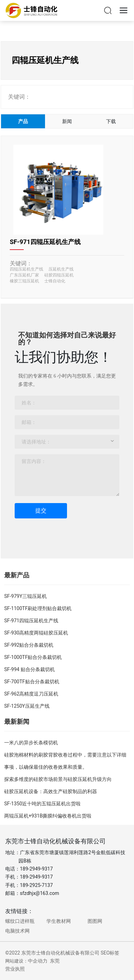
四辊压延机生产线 (27, 269)
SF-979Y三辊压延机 (25, 596)
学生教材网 (59, 921)
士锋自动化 (55, 281)
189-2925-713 (35, 885)
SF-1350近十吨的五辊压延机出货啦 (42, 804)
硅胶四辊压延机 (59, 275)
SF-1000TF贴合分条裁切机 (33, 657)
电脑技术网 (17, 931)
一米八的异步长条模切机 (31, 743)
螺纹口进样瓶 (20, 921)
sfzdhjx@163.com (39, 893)
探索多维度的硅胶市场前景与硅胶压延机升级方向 (58, 779)
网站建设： (17, 961)
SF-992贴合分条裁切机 (29, 645)
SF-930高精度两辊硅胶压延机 (36, 633)
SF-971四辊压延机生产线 (45, 242)
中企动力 (38, 961)
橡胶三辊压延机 (24, 281)
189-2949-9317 (36, 869)
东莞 (55, 961)
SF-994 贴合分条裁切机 (29, 669)
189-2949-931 (35, 877)
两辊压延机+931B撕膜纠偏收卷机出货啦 (48, 816)
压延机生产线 (61, 269)
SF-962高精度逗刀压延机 (31, 694)
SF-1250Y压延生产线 (27, 706)
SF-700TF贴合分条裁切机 (32, 682)
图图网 (95, 921)
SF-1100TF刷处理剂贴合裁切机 (38, 608)
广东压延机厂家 (24, 275)
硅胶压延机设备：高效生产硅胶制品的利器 (51, 791)
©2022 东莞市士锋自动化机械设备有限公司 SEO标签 (62, 953)
